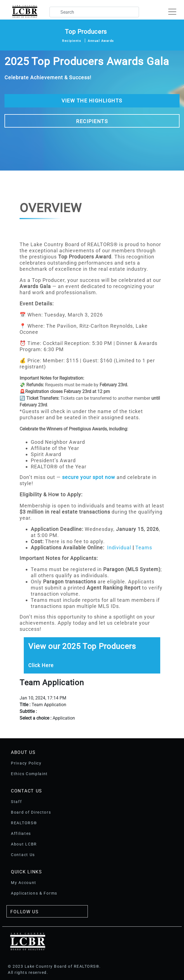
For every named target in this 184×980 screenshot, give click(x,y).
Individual (119, 547)
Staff (16, 802)
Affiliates (21, 833)
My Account (24, 883)
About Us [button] (23, 752)
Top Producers (86, 32)
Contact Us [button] (27, 791)
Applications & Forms (34, 893)
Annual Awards (101, 41)
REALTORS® (24, 823)
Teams (144, 547)
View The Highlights (92, 101)
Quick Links (27, 872)
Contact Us (23, 855)
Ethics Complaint (29, 774)
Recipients (72, 41)
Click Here (41, 665)
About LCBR (24, 844)
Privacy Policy (26, 763)
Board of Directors (31, 812)
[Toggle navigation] (174, 9)
